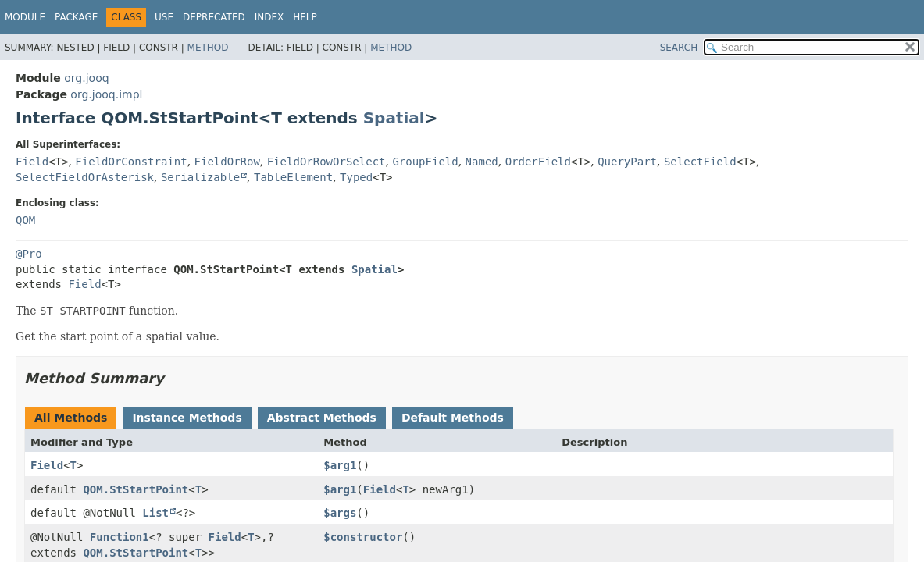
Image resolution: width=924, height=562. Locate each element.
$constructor (363, 537)
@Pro (29, 254)
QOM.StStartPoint (136, 489)
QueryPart (627, 162)
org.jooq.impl (106, 94)
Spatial (394, 118)
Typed (356, 177)
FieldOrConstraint (131, 162)
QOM (25, 220)
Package (76, 17)
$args (340, 513)
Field (32, 162)
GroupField (425, 162)
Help (305, 17)
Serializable (200, 177)
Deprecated (214, 17)
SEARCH (679, 48)
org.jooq (86, 78)
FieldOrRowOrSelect (326, 162)
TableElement (293, 177)
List (155, 513)
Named (482, 162)
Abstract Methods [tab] (322, 418)
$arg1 (340, 465)
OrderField (538, 162)
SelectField (700, 162)
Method (208, 48)
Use (164, 17)
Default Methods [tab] (453, 418)
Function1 (120, 537)
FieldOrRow (227, 162)
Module (25, 17)
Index (269, 17)
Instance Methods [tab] (187, 418)
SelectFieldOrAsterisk (85, 177)
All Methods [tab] (71, 418)
